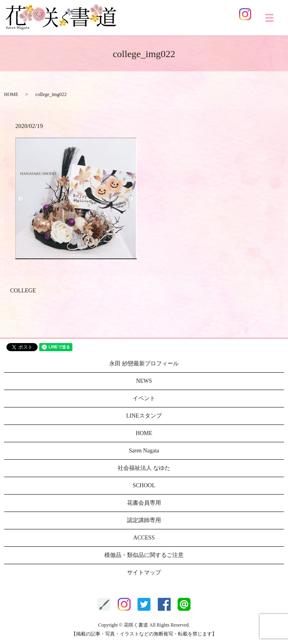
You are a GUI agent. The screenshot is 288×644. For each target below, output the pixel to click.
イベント (144, 398)
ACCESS (144, 538)
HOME (11, 94)
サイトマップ (144, 573)
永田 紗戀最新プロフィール (144, 364)
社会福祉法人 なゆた (144, 468)
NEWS (144, 381)
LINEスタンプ (144, 416)
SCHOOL (144, 485)
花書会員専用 (144, 503)
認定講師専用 (144, 520)
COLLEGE (23, 291)
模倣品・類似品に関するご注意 (144, 555)
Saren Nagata (144, 451)
